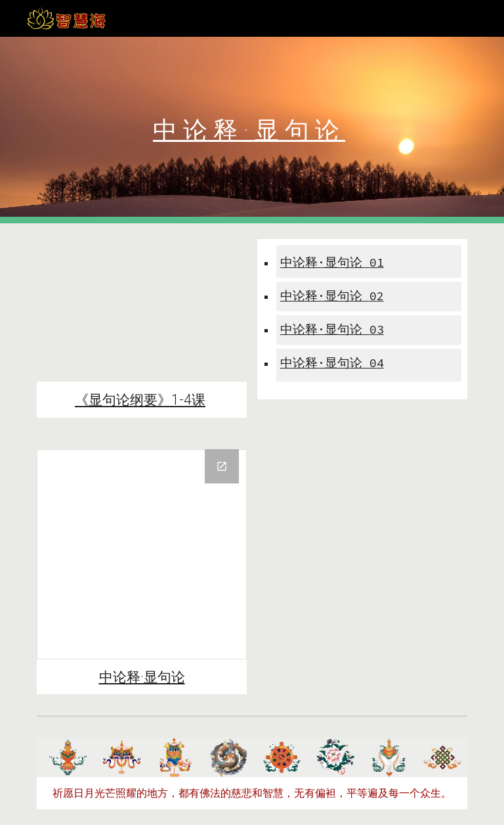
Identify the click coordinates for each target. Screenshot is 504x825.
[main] (252, 130)
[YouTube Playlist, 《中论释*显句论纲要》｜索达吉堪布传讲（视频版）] (141, 310)
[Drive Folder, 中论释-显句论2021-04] (141, 554)
